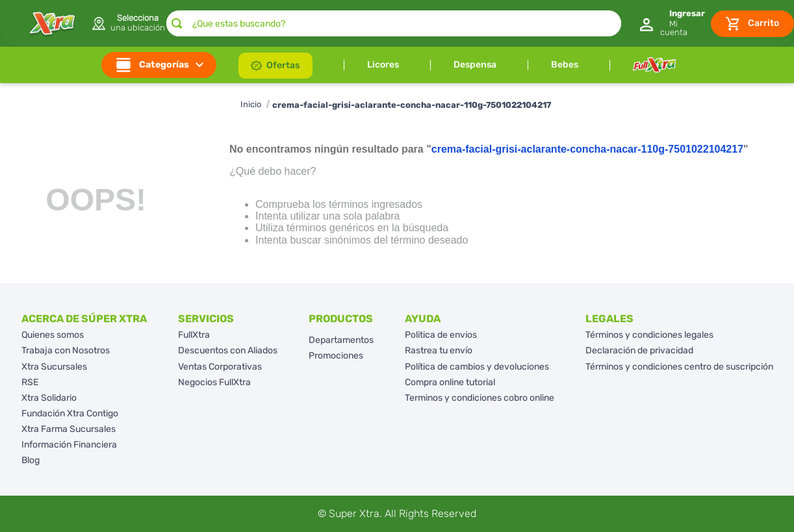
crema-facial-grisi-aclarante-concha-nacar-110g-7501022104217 (412, 105)
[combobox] (394, 23)
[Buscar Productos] (177, 23)
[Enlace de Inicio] (251, 105)
